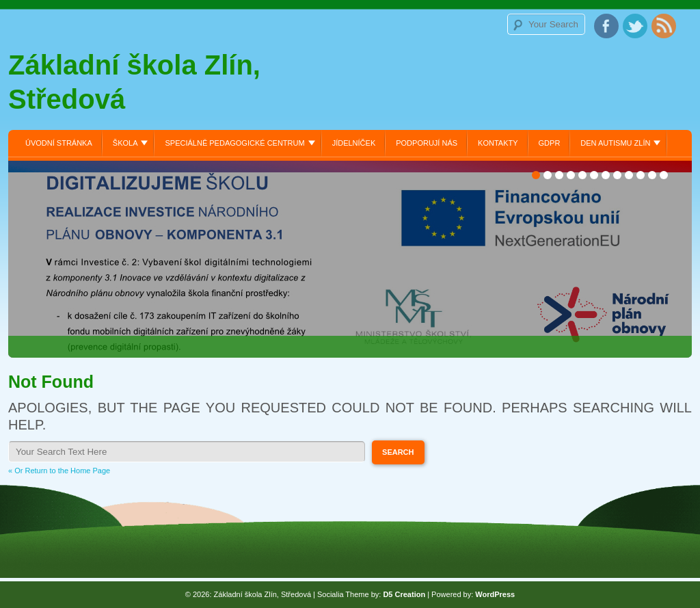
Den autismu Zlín (615, 143)
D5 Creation (404, 594)
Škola (125, 143)
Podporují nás (427, 143)
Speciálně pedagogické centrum (234, 143)
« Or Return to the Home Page (59, 471)
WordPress (495, 594)
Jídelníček (354, 143)
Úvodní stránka (59, 143)
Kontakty (498, 143)
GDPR (550, 143)
